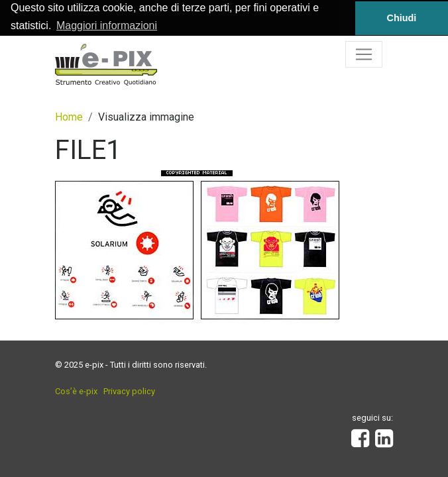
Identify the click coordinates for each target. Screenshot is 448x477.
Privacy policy (129, 391)
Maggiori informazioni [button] (107, 26)
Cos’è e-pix (76, 391)
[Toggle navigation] (364, 54)
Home (69, 116)
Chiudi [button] (402, 18)
